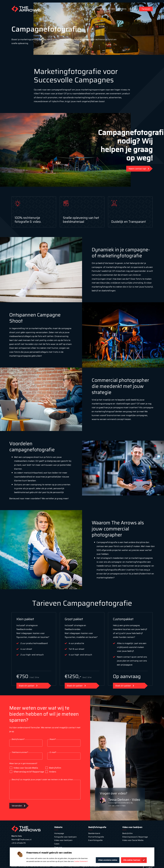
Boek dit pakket (27, 686)
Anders (51, 772)
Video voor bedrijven (63, 840)
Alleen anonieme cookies (108, 860)
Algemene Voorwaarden (91, 866)
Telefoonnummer (20, 752)
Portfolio (90, 9)
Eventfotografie (95, 840)
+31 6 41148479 (18, 843)
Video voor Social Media (133, 840)
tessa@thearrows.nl (121, 803)
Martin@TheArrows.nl (21, 840)
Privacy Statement (73, 866)
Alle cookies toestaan (132, 860)
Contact (133, 9)
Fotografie (102, 9)
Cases (57, 844)
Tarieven (146, 9)
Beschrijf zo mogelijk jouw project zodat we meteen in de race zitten (42, 779)
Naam (53, 739)
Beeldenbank (94, 833)
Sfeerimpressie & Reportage (135, 837)
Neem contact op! (137, 169)
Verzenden (17, 806)
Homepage (59, 833)
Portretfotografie (96, 837)
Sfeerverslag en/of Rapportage (27, 772)
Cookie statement (58, 866)
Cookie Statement (81, 861)
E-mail (53, 752)
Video (112, 9)
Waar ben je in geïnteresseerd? (23, 763)
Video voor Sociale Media (24, 768)
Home (80, 9)
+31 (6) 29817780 (117, 806)
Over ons (122, 9)
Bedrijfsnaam (18, 739)
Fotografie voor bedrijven (65, 837)
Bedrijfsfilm (53, 768)
